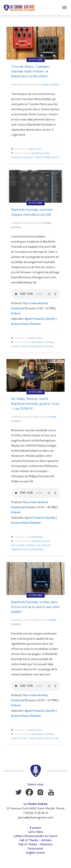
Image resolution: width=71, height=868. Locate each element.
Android (36, 324)
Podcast (49, 346)
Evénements (36, 537)
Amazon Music (20, 324)
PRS (57, 738)
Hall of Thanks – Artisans (36, 840)
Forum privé (35, 848)
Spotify (51, 319)
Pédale (40, 346)
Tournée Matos (50, 157)
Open (38, 157)
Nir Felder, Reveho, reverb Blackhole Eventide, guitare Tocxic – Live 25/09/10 (35, 404)
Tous (39, 149)
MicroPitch (28, 157)
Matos (33, 149)
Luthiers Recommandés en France (35, 836)
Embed (16, 313)
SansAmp (16, 550)
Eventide (16, 157)
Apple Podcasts (34, 319)
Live (39, 545)
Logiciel (16, 346)
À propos (35, 828)
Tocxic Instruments (32, 550)
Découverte (18, 545)
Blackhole (37, 153)
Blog (47, 153)
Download (18, 308)
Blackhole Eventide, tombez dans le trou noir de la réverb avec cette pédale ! (35, 607)
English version (36, 853)
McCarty (24, 738)
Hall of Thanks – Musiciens (36, 844)
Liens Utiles (36, 832)
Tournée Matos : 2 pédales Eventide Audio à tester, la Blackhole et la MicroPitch (30, 71)
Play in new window (35, 303)
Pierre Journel (50, 85)
